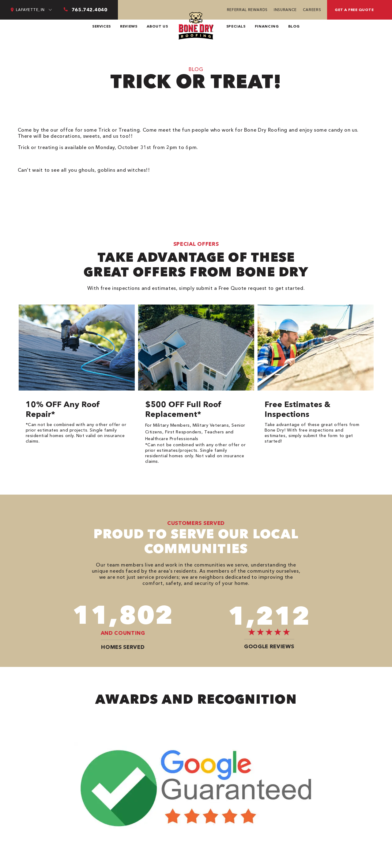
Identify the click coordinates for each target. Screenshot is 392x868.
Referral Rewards (247, 10)
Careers (312, 10)
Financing (267, 26)
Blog (294, 26)
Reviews (129, 26)
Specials (236, 26)
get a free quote (354, 10)
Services (102, 26)
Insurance (285, 10)
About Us (157, 26)
